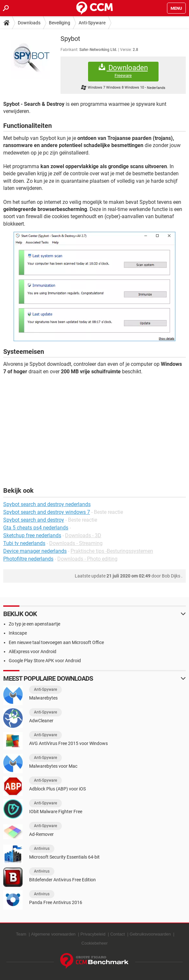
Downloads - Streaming (76, 543)
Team (21, 934)
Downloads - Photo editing (87, 559)
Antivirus (42, 849)
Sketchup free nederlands (32, 535)
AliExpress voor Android (33, 651)
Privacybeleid (93, 934)
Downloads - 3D (83, 535)
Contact (118, 934)
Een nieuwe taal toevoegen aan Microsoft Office (56, 642)
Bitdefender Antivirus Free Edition (62, 880)
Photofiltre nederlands (28, 559)
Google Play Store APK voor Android (45, 661)
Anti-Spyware (92, 23)
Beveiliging (60, 23)
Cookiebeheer (95, 943)
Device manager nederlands (35, 551)
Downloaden (123, 71)
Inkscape (18, 633)
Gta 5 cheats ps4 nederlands (36, 528)
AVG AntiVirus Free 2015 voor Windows (68, 743)
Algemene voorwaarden (53, 934)
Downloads (29, 23)
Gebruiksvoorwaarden (150, 934)
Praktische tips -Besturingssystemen (112, 551)
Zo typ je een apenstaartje (34, 624)
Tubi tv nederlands (24, 543)
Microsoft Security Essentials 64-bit (64, 857)
